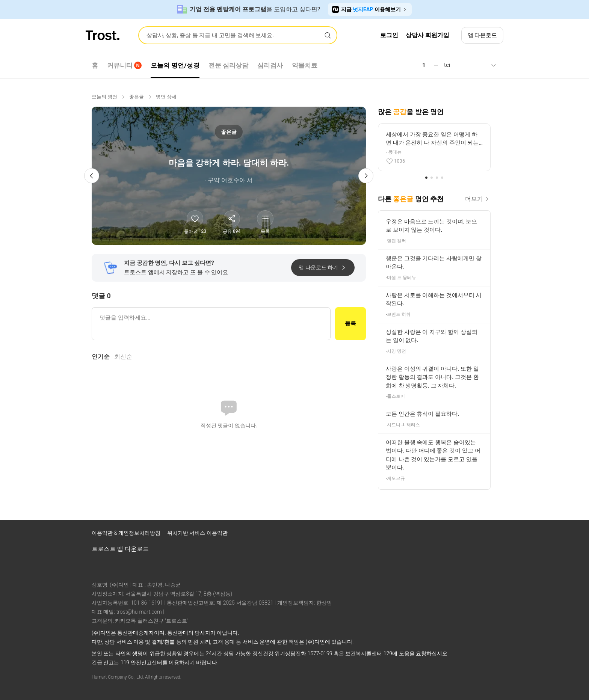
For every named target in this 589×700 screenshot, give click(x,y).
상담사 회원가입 (427, 35)
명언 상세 (166, 97)
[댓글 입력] (211, 324)
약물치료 (305, 65)
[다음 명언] (366, 176)
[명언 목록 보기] (265, 219)
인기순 (101, 357)
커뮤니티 (124, 65)
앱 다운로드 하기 (323, 268)
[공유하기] (232, 219)
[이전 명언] (92, 176)
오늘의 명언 (104, 97)
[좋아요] (195, 219)
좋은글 (137, 97)
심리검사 (270, 65)
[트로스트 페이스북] (431, 535)
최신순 (123, 357)
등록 (350, 323)
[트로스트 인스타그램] (451, 535)
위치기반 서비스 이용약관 (197, 533)
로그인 (389, 35)
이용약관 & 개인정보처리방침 (127, 533)
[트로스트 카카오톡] (490, 535)
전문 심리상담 (228, 65)
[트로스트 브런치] (470, 535)
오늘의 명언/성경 (175, 65)
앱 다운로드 (483, 35)
